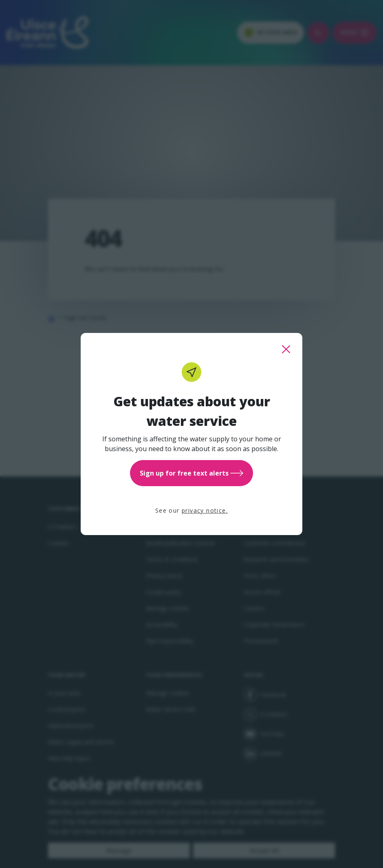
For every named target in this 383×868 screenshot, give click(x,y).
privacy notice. (205, 510)
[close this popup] (286, 349)
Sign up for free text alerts (191, 473)
